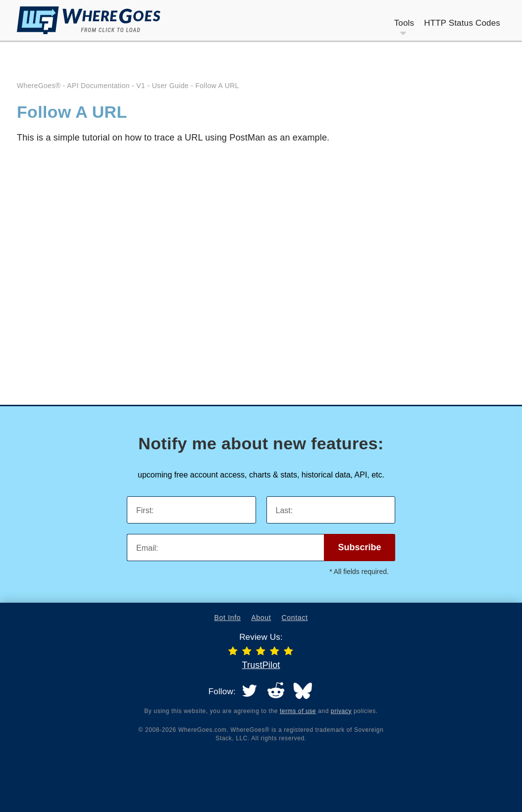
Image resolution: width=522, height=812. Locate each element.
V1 (141, 86)
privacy (341, 711)
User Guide (170, 86)
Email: (147, 548)
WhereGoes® (39, 86)
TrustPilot (261, 665)
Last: (285, 510)
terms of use (298, 711)
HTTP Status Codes (462, 23)
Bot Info (227, 618)
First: (145, 510)
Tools (404, 23)
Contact (294, 618)
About (261, 618)
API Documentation (98, 86)
